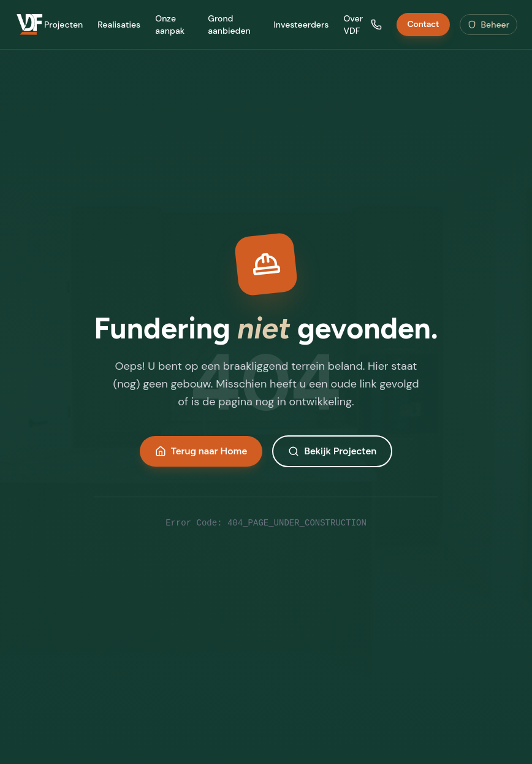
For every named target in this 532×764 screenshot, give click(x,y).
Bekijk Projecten (332, 451)
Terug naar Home (201, 451)
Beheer (489, 25)
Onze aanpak (170, 25)
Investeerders (301, 25)
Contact (423, 24)
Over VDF (353, 25)
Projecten (63, 25)
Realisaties (119, 25)
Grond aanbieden (229, 25)
